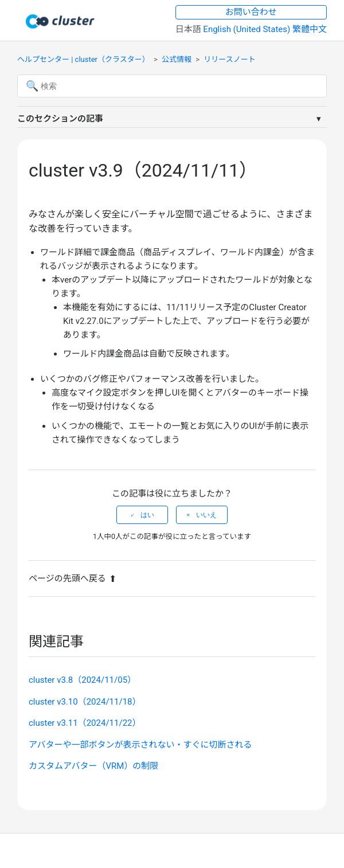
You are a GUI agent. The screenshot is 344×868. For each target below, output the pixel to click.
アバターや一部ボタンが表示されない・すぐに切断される (140, 745)
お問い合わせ (251, 12)
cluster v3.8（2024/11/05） (82, 680)
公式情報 (177, 59)
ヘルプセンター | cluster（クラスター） (83, 59)
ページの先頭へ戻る (73, 578)
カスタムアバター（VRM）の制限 (93, 766)
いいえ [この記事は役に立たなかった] (206, 515)
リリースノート (229, 59)
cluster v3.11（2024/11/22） (85, 723)
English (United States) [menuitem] (248, 29)
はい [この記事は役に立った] (147, 515)
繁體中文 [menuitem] (310, 29)
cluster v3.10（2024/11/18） (85, 702)
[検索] (172, 86)
